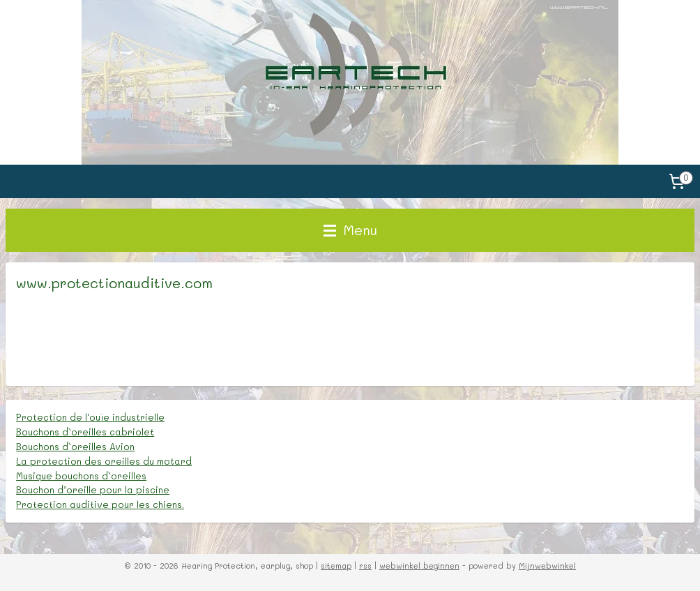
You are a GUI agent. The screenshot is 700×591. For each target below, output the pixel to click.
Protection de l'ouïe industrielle (90, 417)
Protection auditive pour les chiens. (100, 504)
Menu (350, 230)
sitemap (336, 566)
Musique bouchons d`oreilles (81, 476)
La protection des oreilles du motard (104, 461)
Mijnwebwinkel (547, 566)
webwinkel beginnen (419, 566)
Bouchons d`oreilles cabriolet (85, 432)
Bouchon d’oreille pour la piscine (93, 489)
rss (365, 566)
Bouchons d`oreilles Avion (75, 446)
